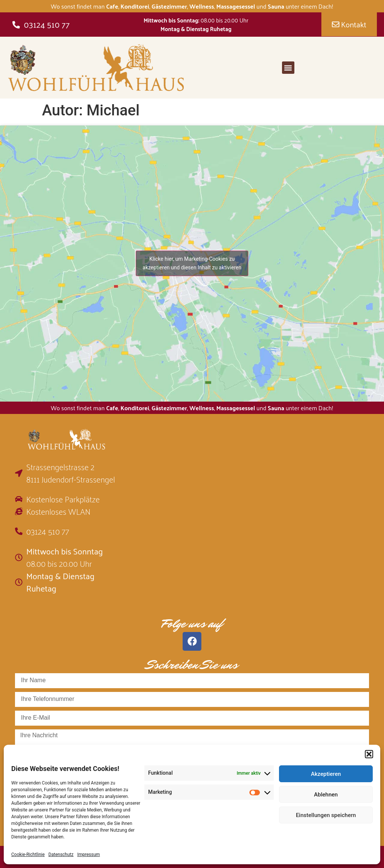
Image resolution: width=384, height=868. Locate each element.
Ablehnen (326, 795)
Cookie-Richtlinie (28, 855)
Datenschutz (61, 855)
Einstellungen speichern (326, 815)
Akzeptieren (326, 774)
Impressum (88, 855)
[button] (369, 754)
